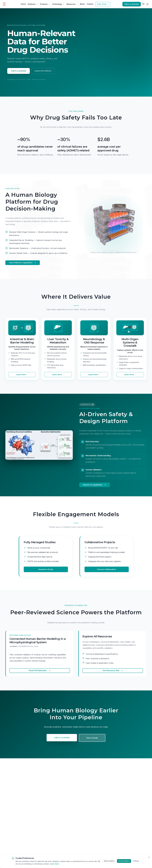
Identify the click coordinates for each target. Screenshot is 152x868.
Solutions (33, 4)
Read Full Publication (40, 670)
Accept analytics (124, 861)
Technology (58, 4)
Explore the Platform (43, 71)
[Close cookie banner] (149, 857)
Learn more (54, 864)
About (82, 4)
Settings (136, 861)
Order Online (103, 4)
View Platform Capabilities (23, 263)
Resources (72, 4)
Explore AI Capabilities (95, 485)
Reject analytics (109, 861)
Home (23, 4)
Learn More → (22, 375)
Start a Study (92, 738)
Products (45, 4)
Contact (90, 4)
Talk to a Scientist (132, 4)
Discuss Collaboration (107, 569)
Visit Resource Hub (113, 670)
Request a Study (46, 569)
